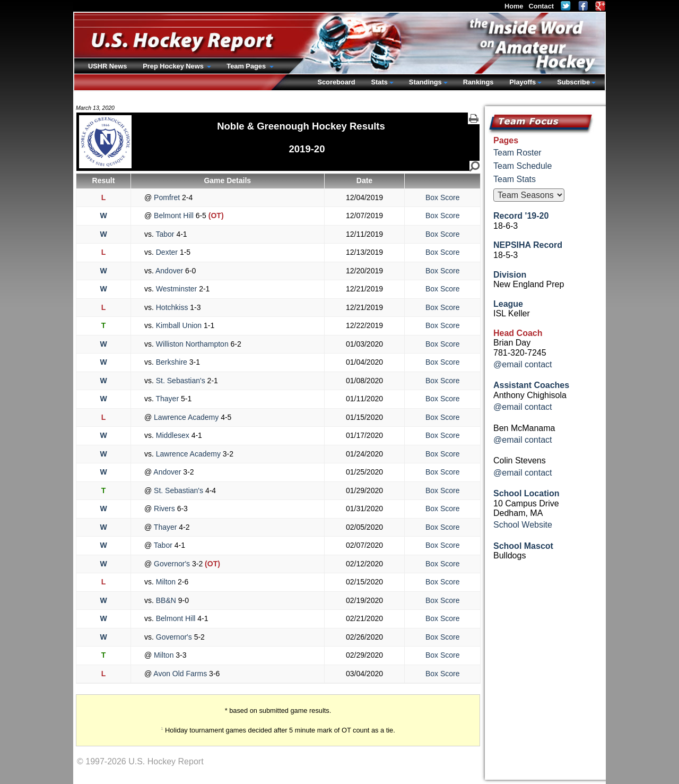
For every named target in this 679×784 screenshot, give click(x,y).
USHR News (107, 66)
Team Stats (515, 179)
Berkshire (172, 362)
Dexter (167, 252)
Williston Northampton (192, 344)
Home (514, 6)
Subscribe (573, 82)
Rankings (478, 82)
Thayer (167, 399)
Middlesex (173, 435)
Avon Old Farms (180, 674)
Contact (541, 6)
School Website (523, 525)
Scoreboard (336, 82)
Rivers (164, 509)
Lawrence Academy (186, 417)
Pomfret (167, 197)
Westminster (176, 289)
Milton (166, 582)
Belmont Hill (173, 216)
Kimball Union (179, 325)
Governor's (172, 564)
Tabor (165, 234)
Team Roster (517, 153)
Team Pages (247, 66)
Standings (425, 82)
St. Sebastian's (181, 381)
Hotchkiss (172, 307)
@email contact (523, 364)
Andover (169, 271)
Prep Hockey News (174, 66)
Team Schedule (523, 166)
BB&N (166, 600)
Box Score (443, 197)
